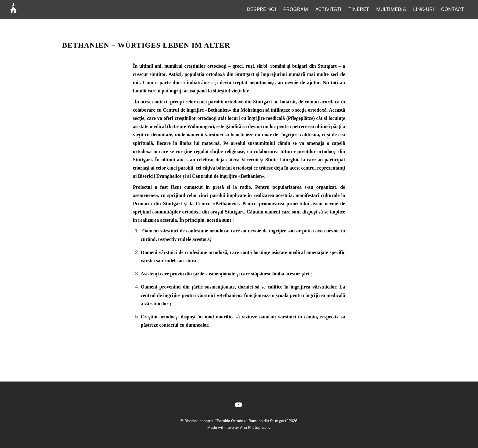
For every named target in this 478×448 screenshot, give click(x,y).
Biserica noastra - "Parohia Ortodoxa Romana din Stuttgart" (236, 421)
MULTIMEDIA (391, 9)
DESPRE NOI (262, 9)
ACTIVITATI (328, 9)
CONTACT (453, 9)
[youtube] (238, 404)
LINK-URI (424, 9)
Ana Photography (255, 427)
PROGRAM (296, 9)
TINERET (359, 9)
